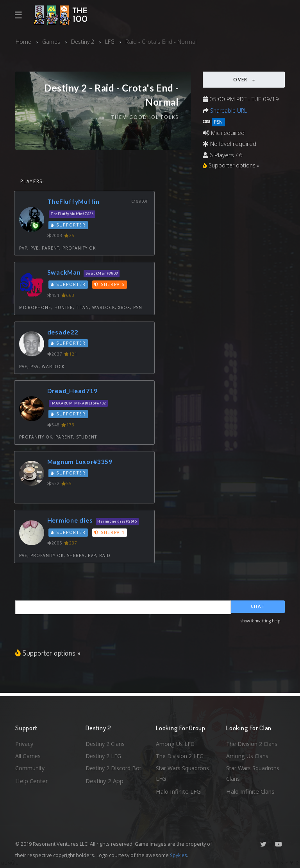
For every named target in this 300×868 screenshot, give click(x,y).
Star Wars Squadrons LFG (184, 773)
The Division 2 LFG (181, 755)
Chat (258, 607)
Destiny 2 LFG (104, 755)
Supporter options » (48, 653)
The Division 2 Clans (253, 742)
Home (24, 41)
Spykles (179, 855)
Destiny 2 (85, 41)
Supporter (69, 225)
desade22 (63, 332)
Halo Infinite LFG (178, 791)
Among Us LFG (176, 742)
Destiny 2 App (104, 791)
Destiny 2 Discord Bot (110, 773)
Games (52, 41)
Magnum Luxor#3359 (82, 462)
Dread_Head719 (74, 391)
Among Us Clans (248, 755)
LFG (113, 41)
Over (241, 80)
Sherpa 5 (111, 285)
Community (30, 767)
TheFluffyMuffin (75, 202)
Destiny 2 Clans (106, 742)
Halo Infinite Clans (250, 791)
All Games (29, 755)
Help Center (32, 780)
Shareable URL (230, 110)
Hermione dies (71, 520)
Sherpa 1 (111, 533)
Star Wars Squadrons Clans (254, 773)
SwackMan (65, 273)
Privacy (25, 742)
